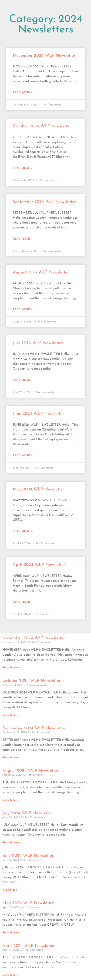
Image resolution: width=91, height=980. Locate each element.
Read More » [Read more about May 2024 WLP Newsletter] (23, 531)
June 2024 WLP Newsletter (38, 414)
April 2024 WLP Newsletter (39, 565)
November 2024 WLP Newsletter (44, 56)
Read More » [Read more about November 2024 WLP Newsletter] (23, 93)
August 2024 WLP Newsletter (41, 272)
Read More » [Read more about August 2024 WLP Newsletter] (23, 310)
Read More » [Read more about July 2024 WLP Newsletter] (23, 380)
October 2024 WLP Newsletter (42, 126)
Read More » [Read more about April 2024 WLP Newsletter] (23, 602)
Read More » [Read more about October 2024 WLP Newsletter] (23, 168)
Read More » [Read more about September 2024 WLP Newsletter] (23, 239)
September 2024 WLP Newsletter (44, 202)
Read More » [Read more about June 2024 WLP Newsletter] (23, 456)
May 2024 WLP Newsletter (39, 489)
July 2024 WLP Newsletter (38, 343)
